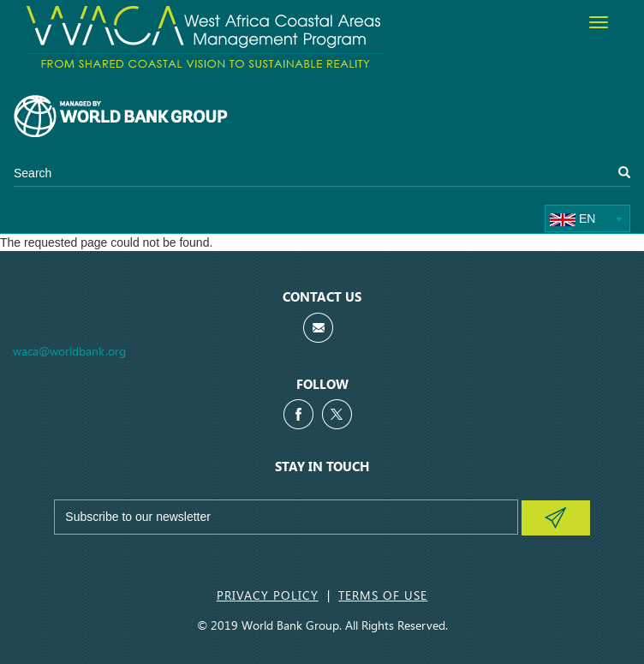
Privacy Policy (268, 595)
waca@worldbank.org (69, 351)
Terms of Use (383, 595)
